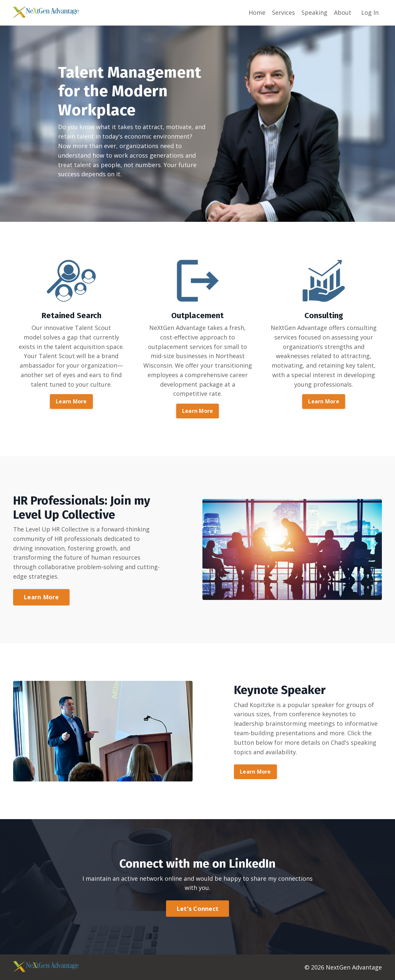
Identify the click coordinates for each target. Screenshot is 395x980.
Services (283, 12)
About (343, 12)
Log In (370, 12)
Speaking (314, 12)
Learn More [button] (71, 401)
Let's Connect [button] (197, 909)
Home (257, 12)
